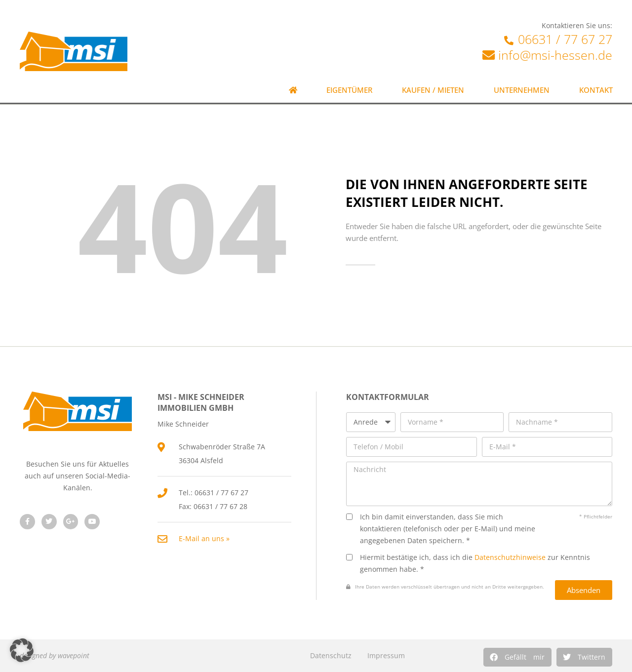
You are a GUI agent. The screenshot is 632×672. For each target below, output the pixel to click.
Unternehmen (522, 90)
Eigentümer (349, 90)
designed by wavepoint (55, 655)
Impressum (386, 655)
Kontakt (596, 90)
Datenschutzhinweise (510, 557)
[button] (517, 657)
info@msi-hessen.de (555, 55)
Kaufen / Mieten (433, 90)
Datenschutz (331, 655)
